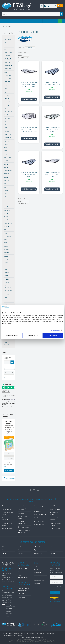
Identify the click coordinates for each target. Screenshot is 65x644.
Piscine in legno (7, 509)
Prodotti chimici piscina (23, 517)
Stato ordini (25, 594)
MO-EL (6, 230)
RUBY (5, 298)
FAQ (37, 634)
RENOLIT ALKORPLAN (7, 287)
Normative (36, 577)
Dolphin (4, 550)
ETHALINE (7, 154)
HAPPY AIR (7, 187)
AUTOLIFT (7, 82)
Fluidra (6, 177)
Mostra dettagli (55, 330)
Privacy (42, 634)
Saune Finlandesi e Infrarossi (55, 524)
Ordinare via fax (25, 572)
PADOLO (6, 256)
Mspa (5, 240)
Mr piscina (21, 547)
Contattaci (31, 634)
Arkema (6, 72)
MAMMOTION (8, 223)
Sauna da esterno (55, 528)
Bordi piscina (38, 511)
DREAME (6, 144)
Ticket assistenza (25, 598)
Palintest (6, 259)
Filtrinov (6, 167)
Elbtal (5, 148)
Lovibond (6, 217)
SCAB (5, 301)
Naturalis (6, 246)
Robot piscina (22, 513)
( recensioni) (55, 602)
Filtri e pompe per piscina (39, 507)
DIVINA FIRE (7, 138)
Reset (6, 377)
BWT (5, 108)
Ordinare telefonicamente (25, 576)
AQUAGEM (7, 62)
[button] (52, 6)
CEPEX (6, 115)
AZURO (6, 89)
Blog (36, 563)
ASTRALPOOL (8, 75)
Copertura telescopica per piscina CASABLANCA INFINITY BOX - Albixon (29, 84)
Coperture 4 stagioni (24, 527)
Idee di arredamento (39, 580)
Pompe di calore (39, 525)
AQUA (5, 49)
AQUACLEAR (7, 59)
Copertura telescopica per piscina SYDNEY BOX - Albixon (52, 168)
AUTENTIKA (7, 79)
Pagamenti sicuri (7, 569)
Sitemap (19, 636)
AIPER (6, 43)
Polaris (6, 269)
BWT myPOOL (8, 112)
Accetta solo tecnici (12, 335)
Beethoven (7, 98)
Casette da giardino (56, 509)
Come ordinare (25, 569)
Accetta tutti (53, 335)
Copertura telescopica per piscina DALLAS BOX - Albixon (29, 168)
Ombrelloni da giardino (54, 514)
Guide (35, 566)
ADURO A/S (7, 39)
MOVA (5, 233)
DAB (5, 125)
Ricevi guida (9, 470)
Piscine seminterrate (8, 528)
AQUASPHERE (8, 66)
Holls (5, 197)
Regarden (7, 282)
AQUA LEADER (8, 52)
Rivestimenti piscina (40, 515)
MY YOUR (6, 243)
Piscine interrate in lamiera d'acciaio (7, 519)
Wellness (36, 569)
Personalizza (33, 335)
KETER (6, 207)
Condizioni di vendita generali (18, 634)
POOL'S (6, 276)
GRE (5, 184)
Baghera (6, 92)
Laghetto (21, 553)
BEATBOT (7, 95)
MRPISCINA (7, 236)
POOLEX (6, 279)
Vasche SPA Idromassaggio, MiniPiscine (23, 508)
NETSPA (6, 250)
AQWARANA (7, 69)
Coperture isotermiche (21, 523)
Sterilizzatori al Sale (40, 521)
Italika (5, 204)
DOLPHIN (6, 141)
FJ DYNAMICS (8, 171)
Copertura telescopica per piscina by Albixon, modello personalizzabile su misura (29, 126)
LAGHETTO (7, 210)
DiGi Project (7, 135)
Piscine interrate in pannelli (7, 514)
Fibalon (6, 164)
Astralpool (37, 547)
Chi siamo (5, 634)
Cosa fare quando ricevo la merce (25, 589)
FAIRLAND (7, 161)
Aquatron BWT (38, 553)
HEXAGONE (7, 194)
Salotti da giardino (55, 506)
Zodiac (4, 547)
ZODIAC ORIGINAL (7, 343)
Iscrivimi (55, 593)
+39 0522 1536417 (8, 564)
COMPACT (7, 118)
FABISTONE (7, 158)
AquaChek (7, 56)
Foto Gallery (37, 583)
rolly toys (6, 294)
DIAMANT (7, 131)
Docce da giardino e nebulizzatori (24, 531)
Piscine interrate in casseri (7, 524)
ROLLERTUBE (8, 291)
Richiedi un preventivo (29, 96)
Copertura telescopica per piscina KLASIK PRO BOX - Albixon (52, 126)
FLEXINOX (7, 174)
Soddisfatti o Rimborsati (8, 587)
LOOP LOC (7, 213)
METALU (6, 227)
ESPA (5, 151)
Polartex (6, 273)
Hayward (6, 190)
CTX (5, 121)
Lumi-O (6, 220)
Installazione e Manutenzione (37, 573)
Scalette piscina (39, 518)
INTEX (6, 200)
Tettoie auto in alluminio (54, 519)
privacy (5, 466)
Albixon (6, 46)
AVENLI (6, 85)
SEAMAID (7, 304)
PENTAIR (6, 263)
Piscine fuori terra (7, 506)
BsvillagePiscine (10, 479)
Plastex (6, 266)
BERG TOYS (7, 102)
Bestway (6, 105)
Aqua (51, 547)
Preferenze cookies (9, 636)
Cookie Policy (50, 634)
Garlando (6, 181)
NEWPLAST (7, 253)
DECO (5, 128)
